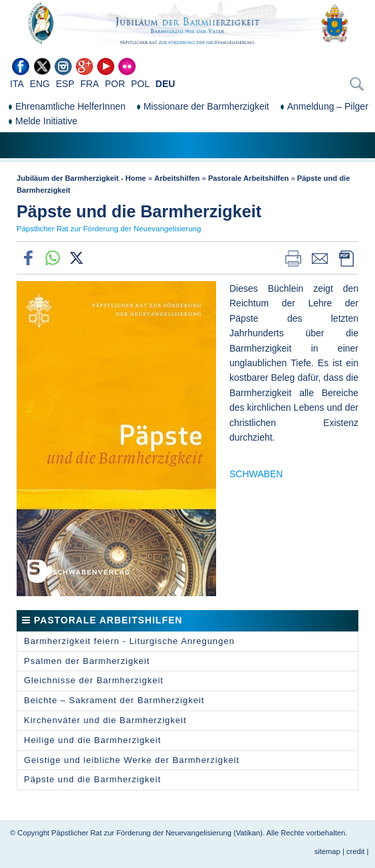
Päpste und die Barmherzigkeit (92, 779)
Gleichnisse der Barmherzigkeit (94, 680)
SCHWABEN (256, 474)
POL (140, 84)
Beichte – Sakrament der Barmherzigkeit (114, 700)
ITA (17, 84)
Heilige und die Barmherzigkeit (92, 740)
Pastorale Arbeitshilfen (248, 178)
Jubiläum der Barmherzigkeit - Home (81, 178)
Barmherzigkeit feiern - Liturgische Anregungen (129, 641)
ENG (40, 84)
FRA (90, 84)
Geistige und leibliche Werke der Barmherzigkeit (132, 760)
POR (115, 84)
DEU (166, 84)
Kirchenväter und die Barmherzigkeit (105, 720)
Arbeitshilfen (177, 178)
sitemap (327, 851)
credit (355, 851)
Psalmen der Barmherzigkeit (87, 661)
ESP (65, 84)
